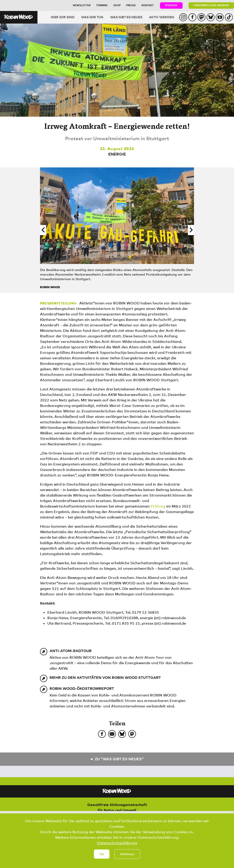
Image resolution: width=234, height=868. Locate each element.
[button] (43, 230)
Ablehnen (127, 859)
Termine (102, 5)
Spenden (171, 5)
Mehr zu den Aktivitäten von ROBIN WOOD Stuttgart (105, 677)
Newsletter (82, 5)
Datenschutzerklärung (117, 848)
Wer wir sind (63, 17)
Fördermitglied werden (211, 5)
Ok (102, 859)
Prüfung (158, 506)
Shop (117, 5)
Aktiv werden (162, 17)
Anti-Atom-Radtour (71, 651)
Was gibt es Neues (126, 17)
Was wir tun (92, 17)
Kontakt (148, 5)
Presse (131, 5)
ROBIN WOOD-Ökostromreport (82, 688)
